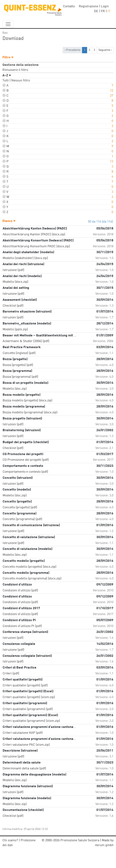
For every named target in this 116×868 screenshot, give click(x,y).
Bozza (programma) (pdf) (20, 377)
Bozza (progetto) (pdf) (18, 365)
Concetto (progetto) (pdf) (20, 508)
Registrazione (89, 6)
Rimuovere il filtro (15, 70)
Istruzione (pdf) (13, 270)
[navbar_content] (8, 24)
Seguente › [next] (105, 50)
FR (103, 11)
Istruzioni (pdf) (13, 318)
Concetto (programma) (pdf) (22, 519)
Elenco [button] (9, 221)
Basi (5, 33)
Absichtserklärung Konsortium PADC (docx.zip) (36, 246)
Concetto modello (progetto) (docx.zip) (30, 567)
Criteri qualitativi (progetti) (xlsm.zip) (29, 697)
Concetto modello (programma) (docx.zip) (32, 579)
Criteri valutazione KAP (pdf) (23, 733)
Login (105, 6)
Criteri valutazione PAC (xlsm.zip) (26, 745)
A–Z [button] (7, 76)
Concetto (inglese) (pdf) (19, 353)
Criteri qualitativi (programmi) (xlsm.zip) (31, 721)
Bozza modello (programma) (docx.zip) (30, 413)
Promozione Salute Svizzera (80, 840)
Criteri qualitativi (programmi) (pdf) (28, 709)
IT (109, 11)
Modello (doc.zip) (15, 389)
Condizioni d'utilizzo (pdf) (20, 591)
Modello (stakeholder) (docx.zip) (25, 258)
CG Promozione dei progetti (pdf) (26, 460)
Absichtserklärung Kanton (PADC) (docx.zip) (34, 235)
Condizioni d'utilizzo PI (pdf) (22, 626)
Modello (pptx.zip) (15, 329)
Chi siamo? (10, 840)
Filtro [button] (8, 58)
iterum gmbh (104, 845)
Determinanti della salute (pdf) (24, 769)
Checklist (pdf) (13, 306)
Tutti (6, 81)
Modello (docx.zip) (15, 282)
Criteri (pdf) (11, 674)
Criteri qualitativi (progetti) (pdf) (25, 686)
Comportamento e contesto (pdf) (25, 472)
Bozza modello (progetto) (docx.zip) (27, 401)
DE (96, 11)
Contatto (69, 6)
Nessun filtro (21, 81)
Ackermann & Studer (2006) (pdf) (26, 341)
